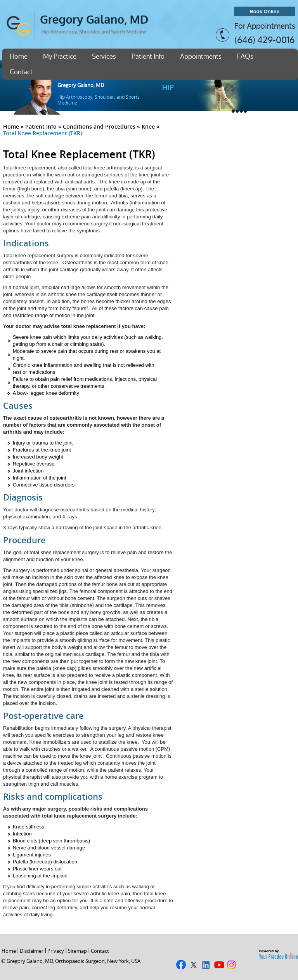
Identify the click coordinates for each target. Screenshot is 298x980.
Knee (148, 126)
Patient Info (148, 56)
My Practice (60, 56)
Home (19, 56)
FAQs (245, 56)
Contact (21, 72)
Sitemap (77, 951)
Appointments (201, 56)
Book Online (264, 11)
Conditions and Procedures (99, 126)
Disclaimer (32, 951)
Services (104, 56)
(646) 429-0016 (264, 40)
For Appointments (265, 26)
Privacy (56, 951)
